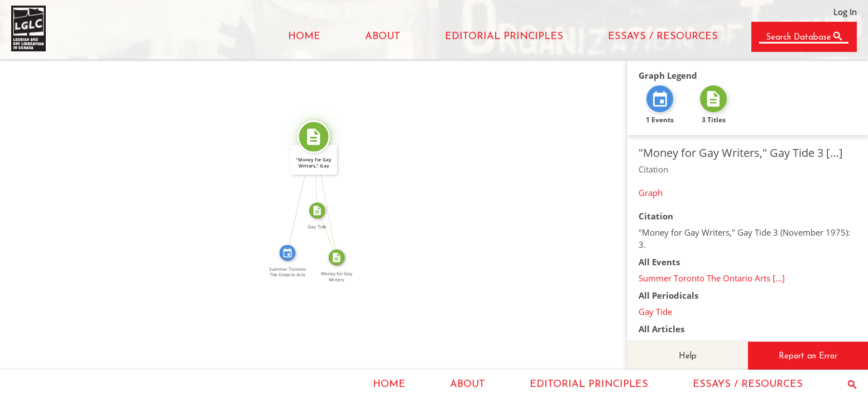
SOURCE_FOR (330, 197)
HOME (304, 37)
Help (688, 356)
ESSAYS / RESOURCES (663, 37)
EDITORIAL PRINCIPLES (504, 37)
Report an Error (808, 356)
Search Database (799, 38)
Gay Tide (655, 312)
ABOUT (383, 37)
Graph (651, 193)
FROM (331, 233)
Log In (845, 12)
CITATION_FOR (296, 193)
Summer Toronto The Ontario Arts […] (712, 278)
